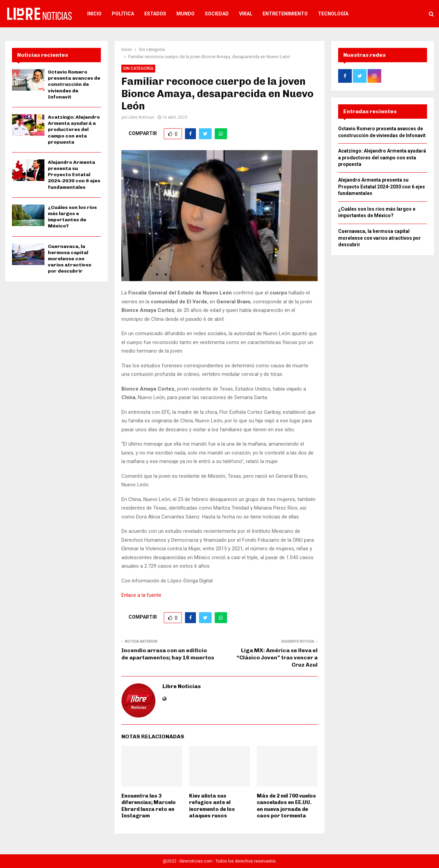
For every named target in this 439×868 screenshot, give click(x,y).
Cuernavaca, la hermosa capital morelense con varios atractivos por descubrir (70, 259)
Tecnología (333, 14)
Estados (155, 14)
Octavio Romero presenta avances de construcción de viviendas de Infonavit (74, 84)
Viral (246, 14)
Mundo (185, 14)
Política (123, 14)
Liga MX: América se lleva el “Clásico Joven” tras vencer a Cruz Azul (277, 658)
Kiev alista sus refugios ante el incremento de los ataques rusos (212, 806)
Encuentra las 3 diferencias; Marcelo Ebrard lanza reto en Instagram (149, 806)
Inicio (94, 14)
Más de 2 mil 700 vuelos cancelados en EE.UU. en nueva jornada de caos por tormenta (286, 806)
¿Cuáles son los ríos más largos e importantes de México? (72, 217)
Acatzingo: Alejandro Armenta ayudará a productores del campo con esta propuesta (74, 130)
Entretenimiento (285, 14)
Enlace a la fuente (141, 595)
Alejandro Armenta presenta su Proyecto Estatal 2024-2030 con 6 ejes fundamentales (74, 175)
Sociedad (217, 14)
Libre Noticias (141, 117)
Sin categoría (138, 68)
